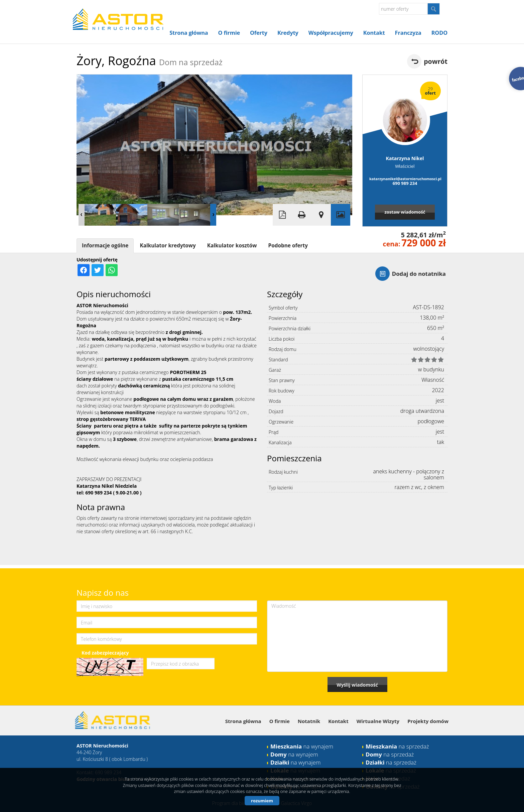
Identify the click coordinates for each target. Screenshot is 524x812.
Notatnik (309, 721)
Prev (82, 215)
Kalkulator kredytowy (168, 246)
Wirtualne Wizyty (378, 721)
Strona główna (189, 33)
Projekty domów (428, 721)
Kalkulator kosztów (232, 246)
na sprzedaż (397, 746)
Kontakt (374, 33)
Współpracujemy (331, 33)
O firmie (229, 33)
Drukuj (302, 215)
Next (213, 215)
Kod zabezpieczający (105, 653)
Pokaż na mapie (321, 215)
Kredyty (288, 33)
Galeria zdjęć (341, 215)
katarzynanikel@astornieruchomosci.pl (405, 179)
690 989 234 (405, 183)
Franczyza (408, 33)
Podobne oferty (288, 246)
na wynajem (302, 746)
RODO (439, 33)
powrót (436, 61)
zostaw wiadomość (405, 212)
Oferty (259, 33)
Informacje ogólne (105, 246)
